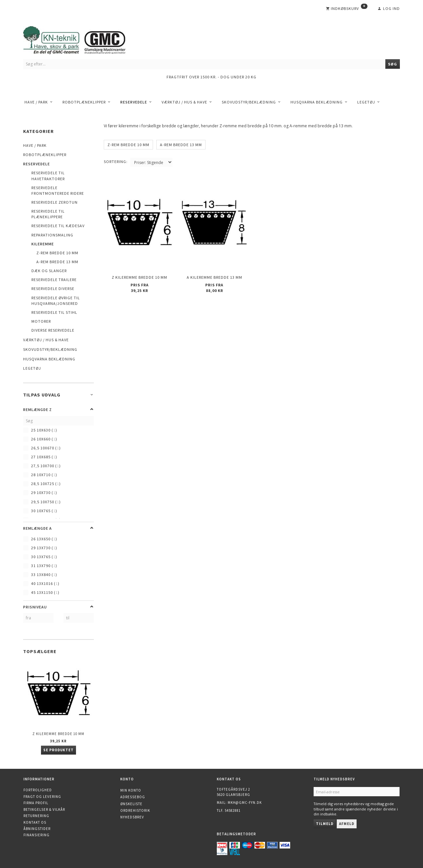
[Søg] (393, 64)
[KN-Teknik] (83, 39)
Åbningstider (37, 829)
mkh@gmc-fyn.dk (245, 803)
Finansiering (37, 835)
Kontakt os (35, 822)
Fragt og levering (42, 797)
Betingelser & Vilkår (44, 809)
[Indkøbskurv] (347, 9)
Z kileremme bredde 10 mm (58, 734)
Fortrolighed (38, 790)
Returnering (36, 816)
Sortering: (116, 162)
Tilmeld (325, 824)
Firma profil (36, 803)
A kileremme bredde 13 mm (214, 277)
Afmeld (347, 824)
